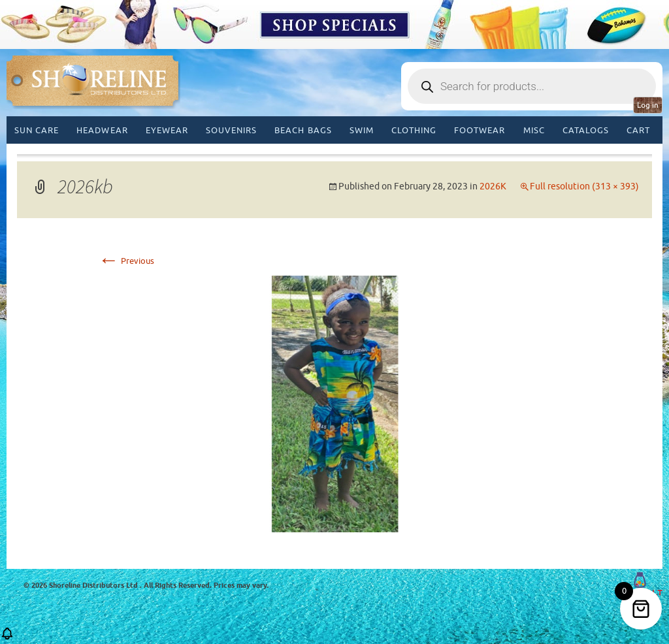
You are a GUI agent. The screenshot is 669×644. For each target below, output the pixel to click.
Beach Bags (303, 130)
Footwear (480, 130)
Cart (638, 130)
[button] (7, 638)
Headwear (102, 130)
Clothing (414, 130)
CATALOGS (586, 130)
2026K (493, 186)
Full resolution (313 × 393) (584, 186)
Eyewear (167, 130)
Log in (648, 105)
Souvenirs (231, 130)
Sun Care (37, 130)
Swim (362, 130)
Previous (126, 261)
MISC (534, 130)
